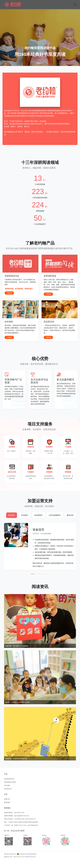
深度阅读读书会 (9, 779)
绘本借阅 (7, 785)
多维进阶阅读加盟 (9, 861)
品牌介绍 (7, 799)
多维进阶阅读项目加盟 (40, 864)
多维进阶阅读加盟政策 (14, 864)
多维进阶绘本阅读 (10, 782)
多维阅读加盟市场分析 (27, 864)
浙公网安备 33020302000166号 (27, 854)
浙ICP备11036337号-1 (10, 854)
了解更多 (9, 293)
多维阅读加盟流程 (44, 861)
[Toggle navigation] (76, 5)
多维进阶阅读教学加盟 (67, 864)
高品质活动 (8, 789)
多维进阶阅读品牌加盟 (22, 867)
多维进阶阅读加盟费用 (32, 861)
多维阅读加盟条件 (20, 861)
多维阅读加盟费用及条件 (36, 867)
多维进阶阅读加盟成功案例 (57, 861)
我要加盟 (7, 802)
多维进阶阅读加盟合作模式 (51, 867)
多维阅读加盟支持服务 (53, 864)
